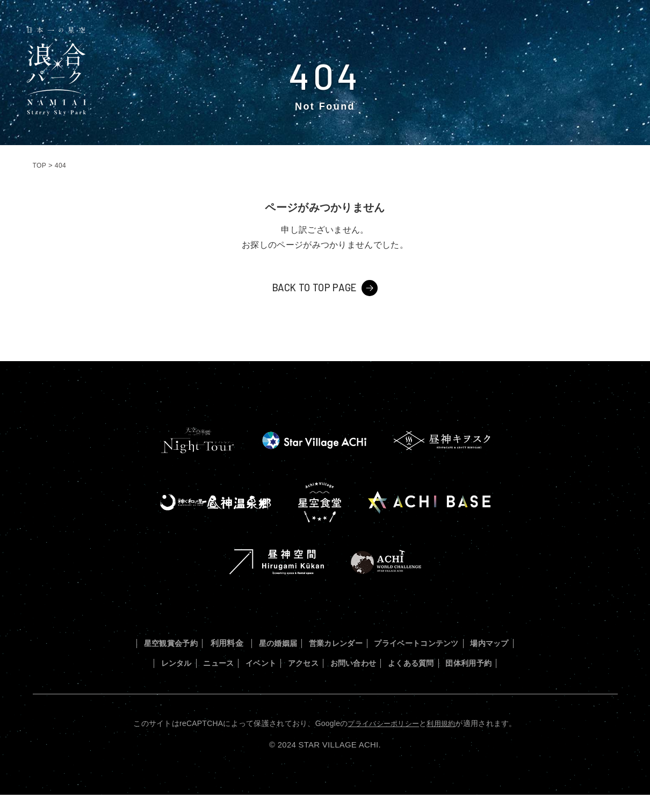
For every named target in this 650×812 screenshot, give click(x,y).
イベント (313, 662)
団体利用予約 (325, 681)
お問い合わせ (420, 662)
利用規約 (443, 741)
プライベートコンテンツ (453, 642)
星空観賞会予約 (181, 642)
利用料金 (243, 642)
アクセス (362, 662)
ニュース (263, 662)
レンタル (214, 662)
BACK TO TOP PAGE (314, 287)
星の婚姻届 (297, 642)
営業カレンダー (362, 642)
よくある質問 (486, 662)
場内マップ (160, 662)
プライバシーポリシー (382, 741)
